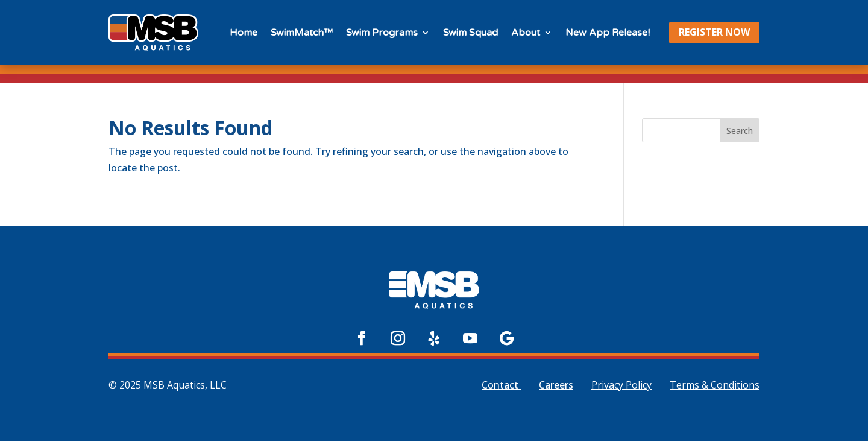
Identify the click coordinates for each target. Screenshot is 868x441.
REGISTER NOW (714, 32)
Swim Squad (470, 33)
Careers (556, 385)
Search (740, 131)
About (526, 33)
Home (244, 33)
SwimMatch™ (302, 33)
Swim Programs (382, 33)
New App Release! (608, 33)
